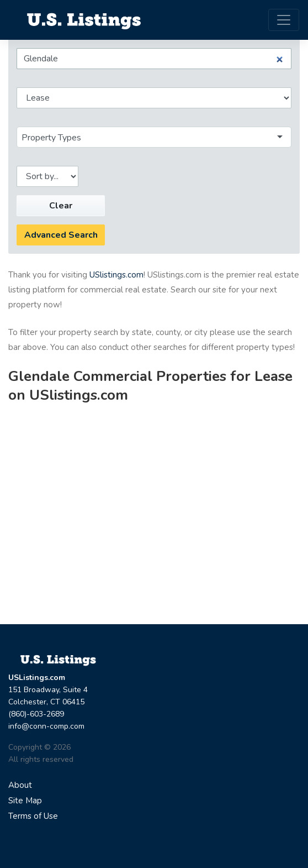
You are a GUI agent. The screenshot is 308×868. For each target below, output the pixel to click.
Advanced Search (61, 235)
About (20, 785)
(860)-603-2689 (36, 714)
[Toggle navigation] (284, 20)
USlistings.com (116, 275)
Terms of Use (33, 816)
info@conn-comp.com (46, 726)
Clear (61, 206)
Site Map (25, 801)
